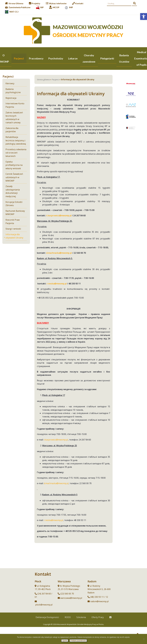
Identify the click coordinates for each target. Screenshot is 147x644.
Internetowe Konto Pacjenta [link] (15, 105)
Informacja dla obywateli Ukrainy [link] (14, 236)
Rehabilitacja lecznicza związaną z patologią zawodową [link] (16, 141)
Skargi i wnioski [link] (13, 229)
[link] (144, 17)
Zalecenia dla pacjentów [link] (12, 130)
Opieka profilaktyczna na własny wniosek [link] (14, 165)
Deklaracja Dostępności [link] (47, 618)
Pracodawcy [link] (36, 58)
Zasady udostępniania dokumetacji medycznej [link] (13, 192)
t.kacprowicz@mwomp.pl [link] (56, 440)
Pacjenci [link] (19, 58)
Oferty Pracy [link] (98, 618)
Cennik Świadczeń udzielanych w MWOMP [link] (14, 178)
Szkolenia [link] (81, 618)
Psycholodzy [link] (56, 58)
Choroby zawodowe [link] (89, 58)
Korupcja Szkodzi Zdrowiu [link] (14, 204)
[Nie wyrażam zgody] (144, 639)
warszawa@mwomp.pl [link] (71, 598)
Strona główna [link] (43, 80)
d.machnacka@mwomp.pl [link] (56, 484)
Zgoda (65, 641)
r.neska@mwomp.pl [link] (54, 520)
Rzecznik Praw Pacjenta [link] (13, 222)
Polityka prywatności (78, 641)
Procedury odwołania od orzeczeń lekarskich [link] (16, 153)
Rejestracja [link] (11, 98)
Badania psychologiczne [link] (13, 91)
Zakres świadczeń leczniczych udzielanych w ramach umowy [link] (14, 118)
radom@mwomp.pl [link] (99, 602)
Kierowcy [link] (10, 84)
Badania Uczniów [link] (124, 58)
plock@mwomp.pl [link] (44, 605)
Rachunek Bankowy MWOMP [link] (15, 213)
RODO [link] (68, 618)
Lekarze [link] (73, 58)
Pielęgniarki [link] (107, 58)
